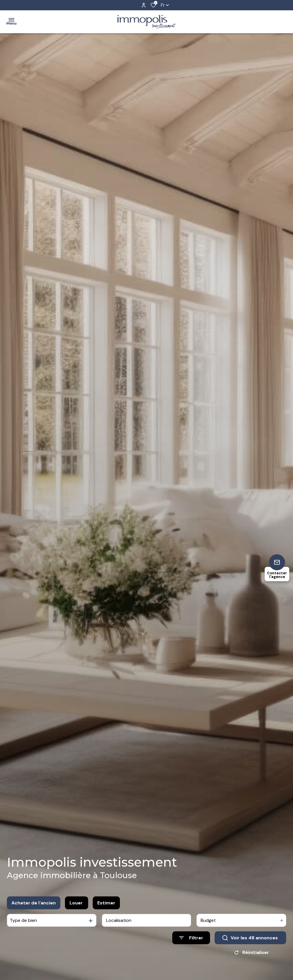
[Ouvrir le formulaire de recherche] (191, 939)
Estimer (106, 904)
